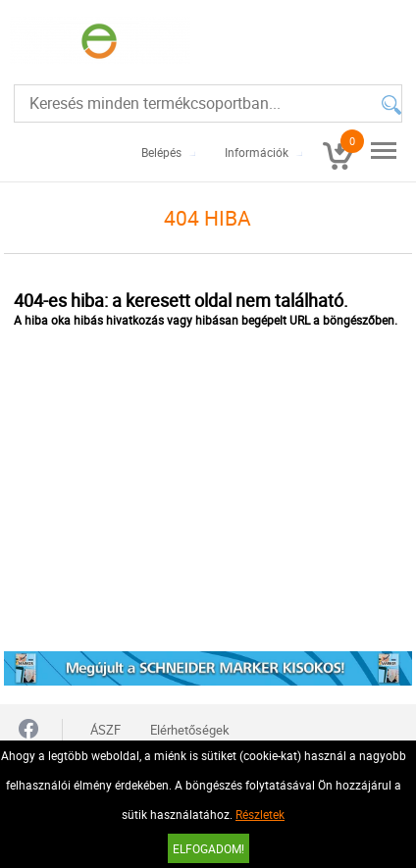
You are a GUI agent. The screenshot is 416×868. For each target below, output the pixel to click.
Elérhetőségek (190, 730)
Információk (257, 152)
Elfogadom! (208, 848)
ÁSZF (105, 730)
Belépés (161, 152)
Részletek (260, 814)
